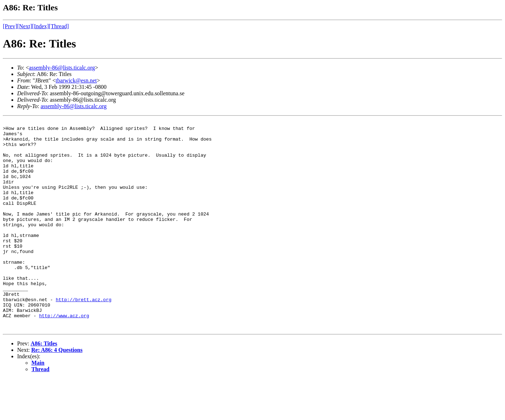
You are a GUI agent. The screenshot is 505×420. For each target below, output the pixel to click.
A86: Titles (44, 385)
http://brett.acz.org (84, 336)
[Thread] (59, 26)
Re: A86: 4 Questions (57, 392)
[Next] (25, 26)
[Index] (41, 26)
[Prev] (10, 26)
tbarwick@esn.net (76, 80)
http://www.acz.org (64, 355)
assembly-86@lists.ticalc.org (62, 68)
